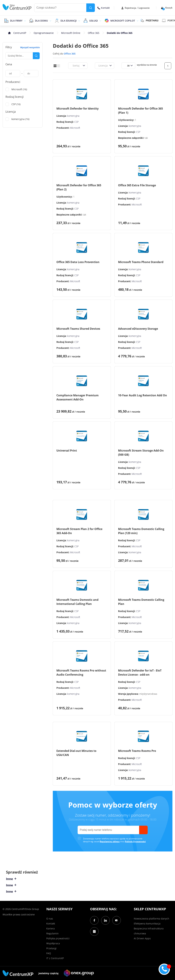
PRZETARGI (149, 21)
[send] (143, 830)
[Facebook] (94, 920)
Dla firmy (16, 21)
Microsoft (75, 128)
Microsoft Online (71, 33)
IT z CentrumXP (55, 958)
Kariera (51, 928)
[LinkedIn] (105, 920)
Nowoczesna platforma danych (152, 919)
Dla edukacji (69, 21)
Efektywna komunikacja (147, 924)
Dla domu (41, 21)
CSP (76, 122)
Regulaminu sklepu (110, 841)
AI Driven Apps (142, 938)
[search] (91, 8)
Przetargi (51, 948)
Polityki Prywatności (135, 841)
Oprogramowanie (44, 33)
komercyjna (73, 116)
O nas (50, 919)
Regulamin (52, 933)
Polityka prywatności (58, 938)
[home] (17, 7)
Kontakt (104, 8)
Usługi (93, 21)
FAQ (49, 953)
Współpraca (53, 943)
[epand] (25, 21)
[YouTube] (117, 920)
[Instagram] (94, 931)
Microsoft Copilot (123, 21)
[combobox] (72, 66)
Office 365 (94, 33)
